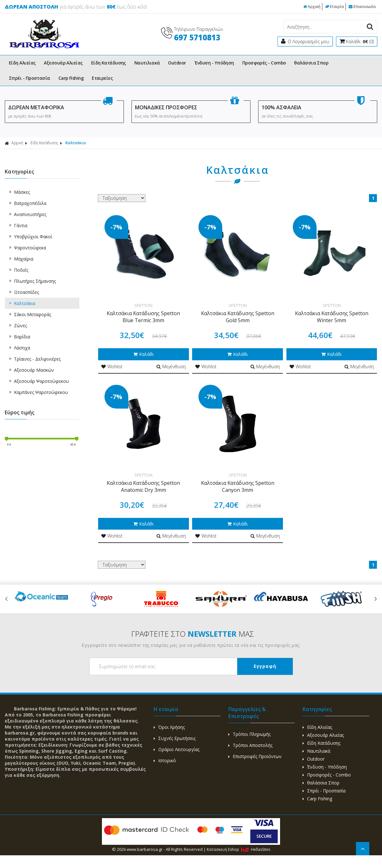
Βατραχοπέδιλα (27, 203)
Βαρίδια (19, 337)
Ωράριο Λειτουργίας (177, 749)
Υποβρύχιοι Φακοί (30, 237)
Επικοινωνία (362, 7)
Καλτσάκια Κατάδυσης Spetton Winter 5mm (332, 317)
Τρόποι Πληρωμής (249, 734)
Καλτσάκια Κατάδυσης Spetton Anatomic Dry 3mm (143, 486)
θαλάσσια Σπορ (311, 63)
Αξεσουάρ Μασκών (31, 370)
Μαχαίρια (21, 259)
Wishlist (112, 366)
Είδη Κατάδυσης (109, 63)
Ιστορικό (165, 760)
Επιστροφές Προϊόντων (255, 756)
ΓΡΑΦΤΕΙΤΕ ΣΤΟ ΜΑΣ (193, 634)
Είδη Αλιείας (22, 63)
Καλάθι (144, 354)
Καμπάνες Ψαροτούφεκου (38, 392)
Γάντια (18, 225)
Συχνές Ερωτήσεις (175, 738)
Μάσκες (19, 192)
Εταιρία (335, 7)
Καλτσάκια (76, 143)
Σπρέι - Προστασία (30, 78)
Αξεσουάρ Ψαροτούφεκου (38, 381)
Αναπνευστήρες (27, 214)
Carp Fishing (71, 78)
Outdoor (177, 63)
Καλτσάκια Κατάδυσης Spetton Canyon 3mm (238, 486)
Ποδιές (18, 270)
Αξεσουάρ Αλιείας (63, 63)
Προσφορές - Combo (264, 63)
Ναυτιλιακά (147, 63)
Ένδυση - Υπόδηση (214, 63)
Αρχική (312, 7)
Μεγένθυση (171, 366)
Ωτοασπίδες (23, 292)
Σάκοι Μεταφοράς (30, 314)
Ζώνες (17, 325)
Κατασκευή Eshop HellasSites (238, 849)
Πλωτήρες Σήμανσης (32, 281)
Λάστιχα (19, 348)
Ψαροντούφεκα (27, 248)
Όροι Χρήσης (169, 727)
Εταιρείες (102, 78)
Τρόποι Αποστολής (250, 745)
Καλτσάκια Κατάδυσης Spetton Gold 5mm (238, 317)
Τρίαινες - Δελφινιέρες (34, 359)
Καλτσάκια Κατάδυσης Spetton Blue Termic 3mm (143, 317)
